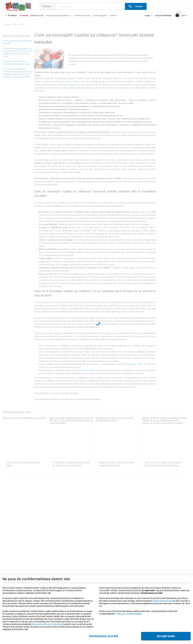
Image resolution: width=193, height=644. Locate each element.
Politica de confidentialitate (129, 614)
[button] (136, 6)
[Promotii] (24, 15)
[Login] (149, 16)
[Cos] (182, 16)
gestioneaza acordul (163, 601)
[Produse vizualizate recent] (59, 16)
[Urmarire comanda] (82, 15)
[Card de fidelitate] (163, 15)
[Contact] (113, 15)
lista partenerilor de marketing (47, 624)
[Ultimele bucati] (37, 15)
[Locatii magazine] (100, 15)
